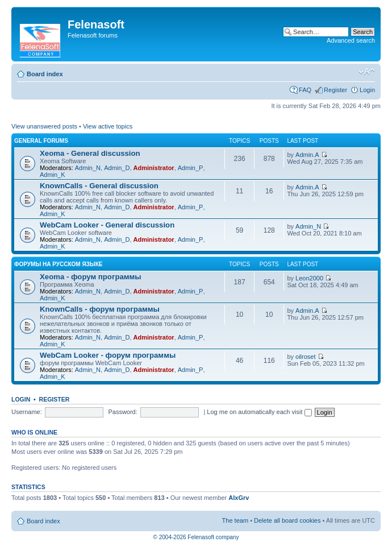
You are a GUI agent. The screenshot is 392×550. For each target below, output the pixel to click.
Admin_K (53, 175)
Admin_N (88, 168)
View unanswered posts (44, 126)
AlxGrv (239, 498)
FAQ (305, 90)
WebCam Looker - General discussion (107, 225)
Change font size (367, 72)
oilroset (305, 357)
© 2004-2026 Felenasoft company (196, 537)
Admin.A (307, 155)
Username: (27, 412)
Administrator (154, 168)
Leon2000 (309, 278)
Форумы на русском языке (58, 264)
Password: (122, 412)
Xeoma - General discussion (90, 153)
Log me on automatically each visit (259, 412)
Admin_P (191, 168)
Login (367, 90)
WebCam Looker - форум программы (108, 355)
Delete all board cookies (287, 520)
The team (235, 520)
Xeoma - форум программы (91, 277)
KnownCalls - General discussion (99, 186)
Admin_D (117, 168)
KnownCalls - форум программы (100, 309)
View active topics (108, 126)
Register (335, 90)
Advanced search (351, 40)
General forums (41, 141)
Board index (45, 74)
